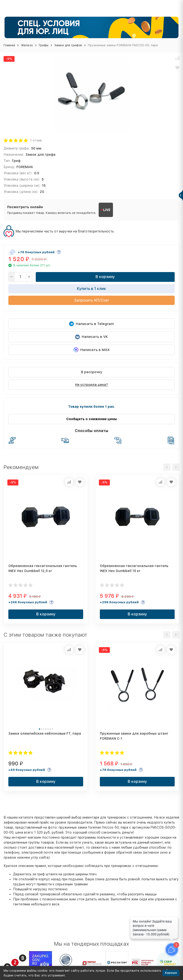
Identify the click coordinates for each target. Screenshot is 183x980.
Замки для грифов (68, 45)
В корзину (105, 277)
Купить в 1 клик (91, 289)
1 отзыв (36, 140)
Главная (9, 45)
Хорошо (171, 973)
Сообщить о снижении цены (91, 419)
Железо (27, 45)
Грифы (44, 45)
